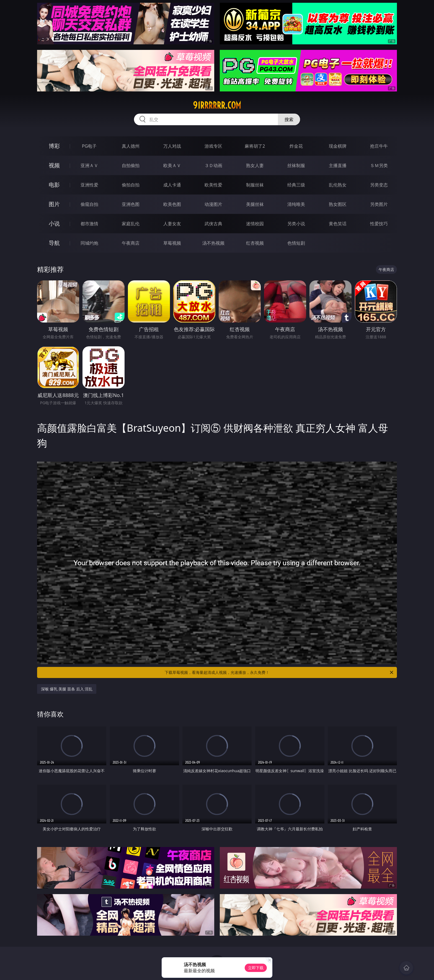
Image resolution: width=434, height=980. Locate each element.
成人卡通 (172, 185)
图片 (54, 204)
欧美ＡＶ (172, 165)
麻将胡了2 (255, 146)
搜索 (289, 119)
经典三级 (296, 185)
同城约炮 (89, 243)
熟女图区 (338, 204)
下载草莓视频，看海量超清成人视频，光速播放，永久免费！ (279, 672)
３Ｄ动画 (213, 165)
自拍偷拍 (131, 165)
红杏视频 (255, 243)
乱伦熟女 (338, 185)
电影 (54, 185)
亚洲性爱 (89, 185)
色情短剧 (296, 243)
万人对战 (172, 146)
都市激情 (89, 224)
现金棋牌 (338, 146)
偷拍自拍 (131, 185)
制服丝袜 (255, 185)
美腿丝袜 (255, 204)
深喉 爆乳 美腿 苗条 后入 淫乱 (67, 689)
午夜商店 (131, 243)
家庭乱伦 (131, 224)
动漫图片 (213, 204)
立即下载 (256, 968)
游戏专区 (213, 146)
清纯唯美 (296, 204)
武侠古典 (213, 224)
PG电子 (89, 146)
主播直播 (338, 165)
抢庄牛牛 (379, 146)
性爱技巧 (379, 224)
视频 (54, 165)
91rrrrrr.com (217, 105)
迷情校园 (255, 224)
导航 (54, 243)
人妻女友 (172, 224)
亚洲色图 (131, 204)
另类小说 (296, 224)
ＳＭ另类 (379, 165)
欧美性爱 (213, 185)
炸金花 (296, 146)
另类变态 (379, 185)
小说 (54, 223)
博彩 (54, 146)
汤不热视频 (213, 243)
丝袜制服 (296, 165)
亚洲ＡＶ (89, 165)
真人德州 (131, 146)
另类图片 (379, 204)
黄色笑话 (338, 224)
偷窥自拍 (89, 204)
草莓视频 (172, 243)
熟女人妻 (255, 165)
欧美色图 (172, 204)
